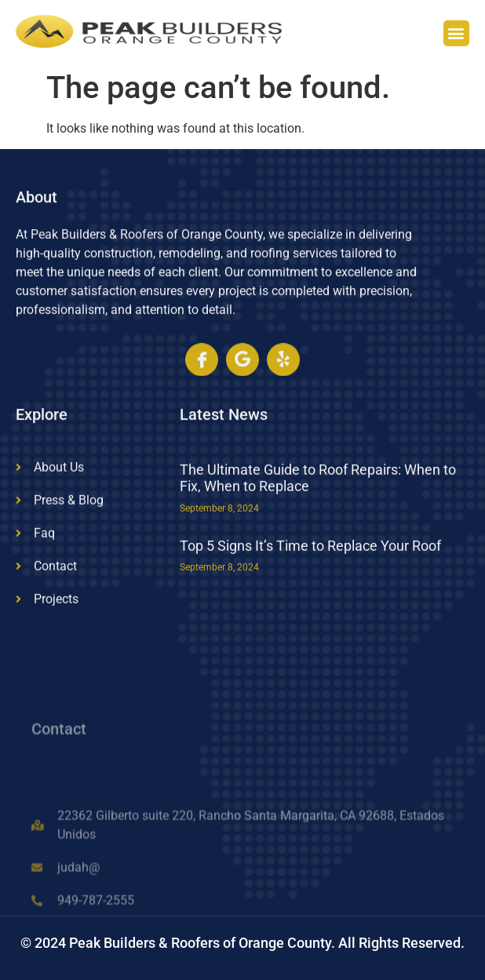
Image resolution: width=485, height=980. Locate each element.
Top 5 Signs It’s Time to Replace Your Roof (310, 564)
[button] (456, 36)
